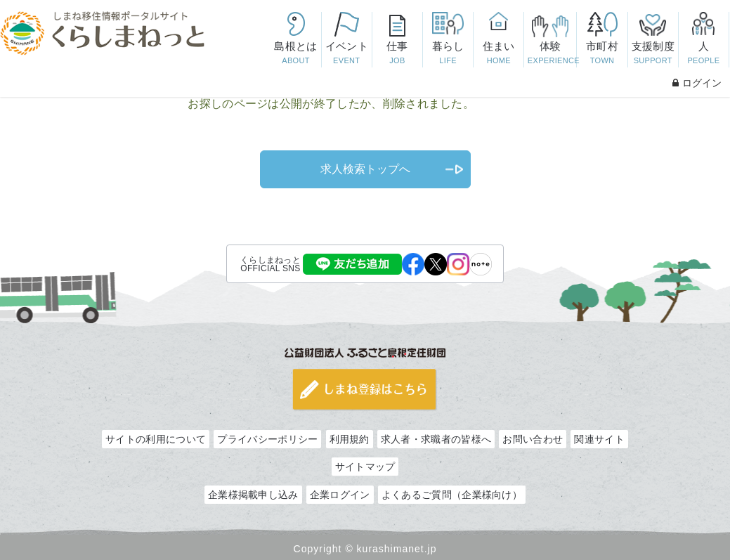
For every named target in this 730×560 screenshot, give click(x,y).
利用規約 (350, 439)
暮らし (448, 54)
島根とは (296, 54)
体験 (552, 54)
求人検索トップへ (365, 169)
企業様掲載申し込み (253, 495)
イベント (347, 54)
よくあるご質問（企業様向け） (452, 495)
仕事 (397, 54)
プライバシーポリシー (267, 439)
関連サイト (599, 439)
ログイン (697, 83)
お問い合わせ (533, 439)
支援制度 (653, 54)
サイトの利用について (156, 439)
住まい (498, 54)
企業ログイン (340, 495)
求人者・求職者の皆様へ (436, 439)
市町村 (602, 54)
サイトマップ (365, 467)
